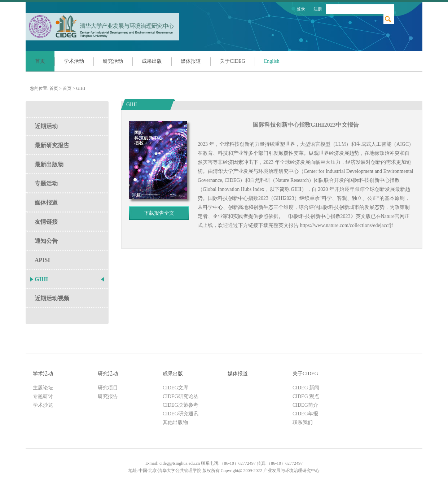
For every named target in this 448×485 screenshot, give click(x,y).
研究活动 (113, 61)
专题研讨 (43, 396)
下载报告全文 (159, 213)
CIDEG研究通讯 (181, 414)
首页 (40, 61)
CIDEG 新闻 (306, 388)
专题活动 (46, 183)
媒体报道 (191, 61)
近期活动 (46, 126)
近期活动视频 (52, 298)
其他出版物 (175, 422)
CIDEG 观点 (306, 396)
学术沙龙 (43, 405)
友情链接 (46, 222)
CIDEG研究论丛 (181, 396)
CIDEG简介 (305, 405)
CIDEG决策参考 (181, 405)
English (272, 61)
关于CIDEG (232, 61)
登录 (301, 9)
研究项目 (108, 388)
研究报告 (108, 396)
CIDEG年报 (305, 414)
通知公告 (46, 241)
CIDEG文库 (175, 388)
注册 (318, 9)
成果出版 (152, 61)
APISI (42, 260)
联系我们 (303, 422)
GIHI (81, 88)
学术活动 (74, 61)
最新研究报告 (52, 145)
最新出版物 (49, 164)
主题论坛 (43, 388)
